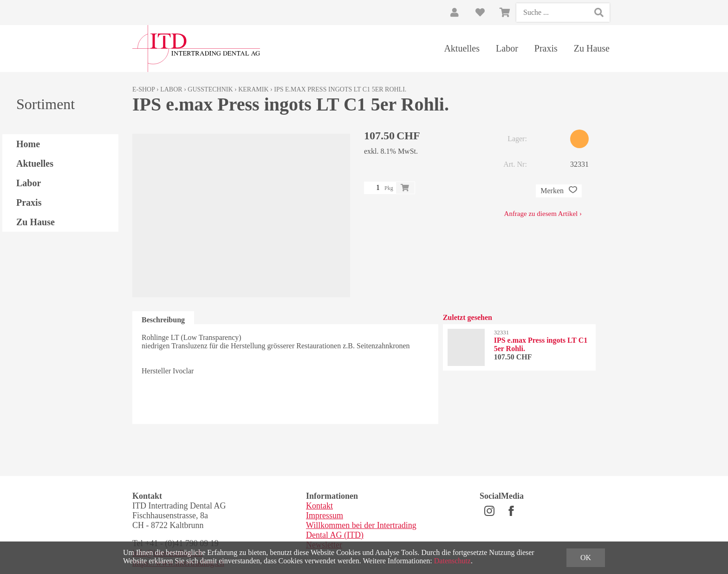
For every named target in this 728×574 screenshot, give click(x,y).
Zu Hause (592, 48)
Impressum (325, 515)
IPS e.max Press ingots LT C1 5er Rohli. (340, 89)
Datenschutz (452, 561)
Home (28, 144)
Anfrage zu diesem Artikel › (543, 214)
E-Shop (144, 89)
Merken (559, 191)
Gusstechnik (210, 89)
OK (586, 558)
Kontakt (319, 506)
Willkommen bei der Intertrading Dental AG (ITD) (361, 530)
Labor (507, 48)
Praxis (546, 48)
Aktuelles (462, 48)
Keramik (253, 89)
